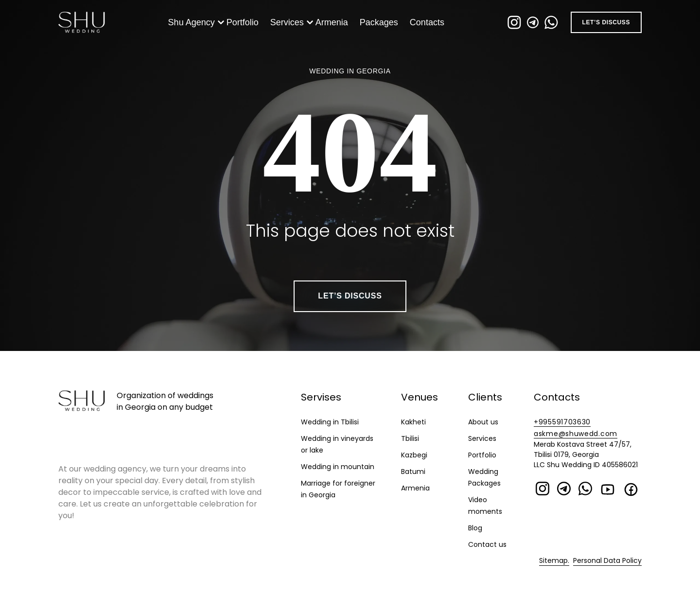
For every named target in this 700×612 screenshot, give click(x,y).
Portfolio (245, 25)
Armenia (334, 25)
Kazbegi (414, 455)
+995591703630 (562, 422)
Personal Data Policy (607, 560)
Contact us (487, 544)
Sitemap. (554, 560)
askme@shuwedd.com (576, 434)
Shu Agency (193, 25)
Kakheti (413, 422)
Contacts (429, 25)
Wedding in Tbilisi (330, 422)
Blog (475, 528)
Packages (381, 25)
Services (289, 25)
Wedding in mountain (338, 467)
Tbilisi (410, 438)
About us (483, 422)
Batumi (413, 472)
